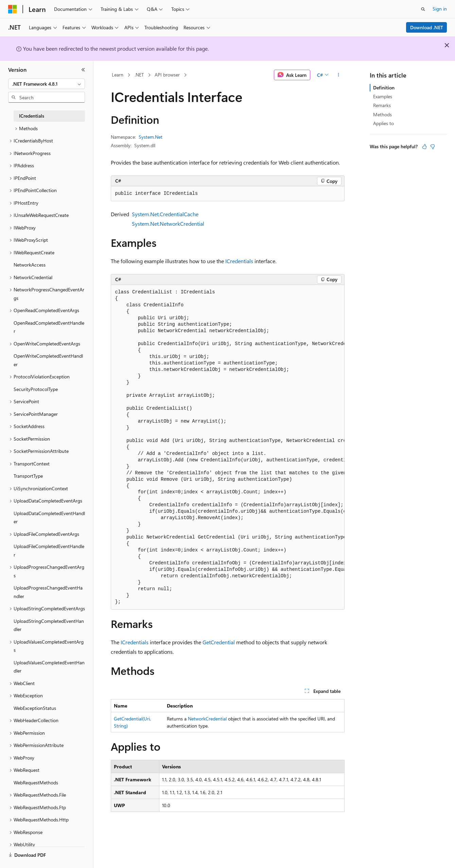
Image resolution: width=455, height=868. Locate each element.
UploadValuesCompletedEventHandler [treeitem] (49, 667)
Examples (383, 96)
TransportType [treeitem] (28, 476)
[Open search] (423, 9)
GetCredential (219, 642)
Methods (382, 114)
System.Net (151, 137)
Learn (118, 75)
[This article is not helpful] (433, 147)
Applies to (383, 123)
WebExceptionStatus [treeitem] (35, 708)
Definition (384, 88)
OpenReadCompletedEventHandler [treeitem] (49, 327)
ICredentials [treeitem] (32, 116)
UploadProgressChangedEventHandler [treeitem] (48, 592)
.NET (139, 75)
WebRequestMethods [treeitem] (36, 782)
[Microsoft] (13, 9)
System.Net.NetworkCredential (168, 224)
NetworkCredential (207, 719)
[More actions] (338, 75)
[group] (228, 447)
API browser (167, 75)
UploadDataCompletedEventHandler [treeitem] (49, 517)
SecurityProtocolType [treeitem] (36, 389)
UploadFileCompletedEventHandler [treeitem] (49, 550)
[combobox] (47, 84)
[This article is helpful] (424, 147)
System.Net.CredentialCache (165, 214)
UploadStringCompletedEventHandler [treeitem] (49, 625)
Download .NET (427, 27)
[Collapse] (83, 70)
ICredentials (239, 261)
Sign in (440, 9)
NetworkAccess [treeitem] (30, 265)
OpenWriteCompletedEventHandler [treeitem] (48, 360)
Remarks (382, 105)
